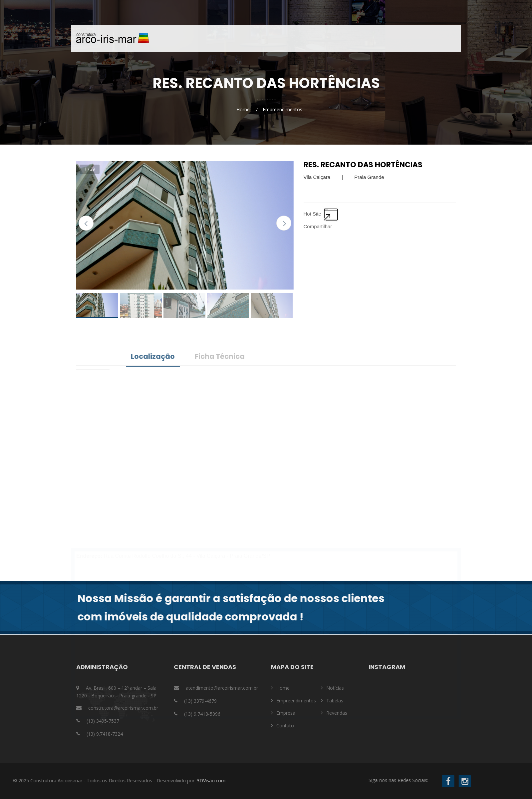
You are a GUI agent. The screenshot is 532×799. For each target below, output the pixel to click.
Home (239, 38)
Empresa (327, 38)
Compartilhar (318, 226)
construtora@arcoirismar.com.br (123, 708)
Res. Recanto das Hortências (363, 165)
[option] (185, 225)
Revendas (337, 713)
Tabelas (335, 701)
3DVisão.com (64, 781)
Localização (153, 356)
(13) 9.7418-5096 (202, 714)
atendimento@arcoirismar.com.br (222, 688)
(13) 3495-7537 (103, 721)
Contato (362, 38)
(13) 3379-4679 (200, 701)
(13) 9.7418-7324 (105, 734)
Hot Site (322, 214)
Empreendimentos (281, 38)
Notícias (396, 38)
